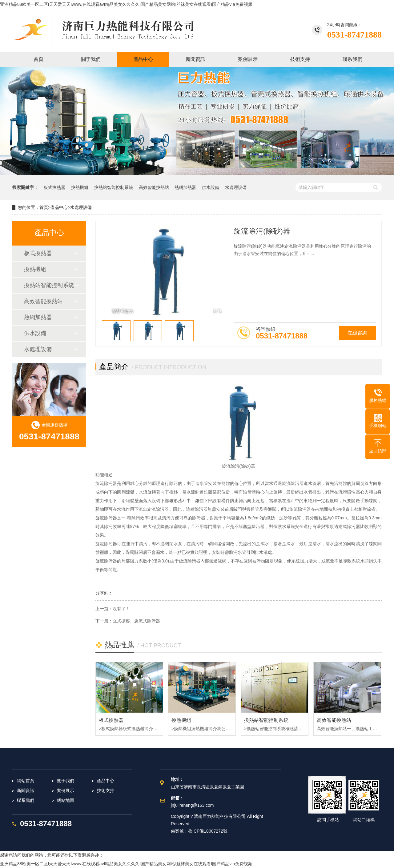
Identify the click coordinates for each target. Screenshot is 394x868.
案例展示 (66, 790)
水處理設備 (236, 187)
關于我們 (66, 781)
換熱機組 (80, 187)
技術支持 (106, 790)
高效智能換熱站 (154, 187)
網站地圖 (66, 800)
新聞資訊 (26, 790)
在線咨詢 (357, 333)
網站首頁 (26, 781)
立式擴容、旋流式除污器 (136, 621)
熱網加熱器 (185, 187)
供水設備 (211, 187)
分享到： (104, 593)
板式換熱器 (54, 187)
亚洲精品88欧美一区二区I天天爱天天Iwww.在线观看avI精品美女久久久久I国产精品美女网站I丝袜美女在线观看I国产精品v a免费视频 (126, 4)
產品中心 (59, 207)
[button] (217, 271)
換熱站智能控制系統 (114, 187)
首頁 (44, 207)
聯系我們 (26, 800)
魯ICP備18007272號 (208, 831)
